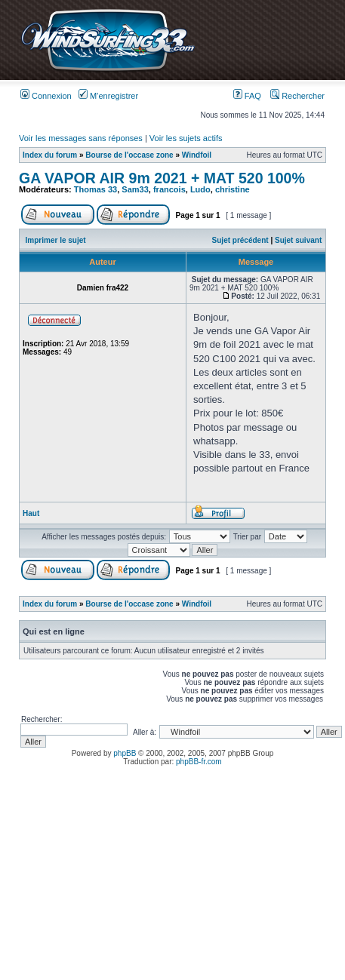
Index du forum (50, 155)
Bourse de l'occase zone (129, 155)
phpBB (125, 753)
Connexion (46, 96)
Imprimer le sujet (56, 240)
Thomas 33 (95, 189)
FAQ (247, 96)
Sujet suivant (298, 240)
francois (169, 189)
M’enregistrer (108, 96)
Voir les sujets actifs (186, 138)
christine (233, 189)
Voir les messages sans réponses (81, 138)
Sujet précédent (240, 240)
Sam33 (135, 189)
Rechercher (297, 96)
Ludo (200, 189)
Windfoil (197, 155)
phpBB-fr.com (199, 762)
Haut (31, 513)
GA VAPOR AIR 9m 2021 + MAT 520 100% (162, 178)
